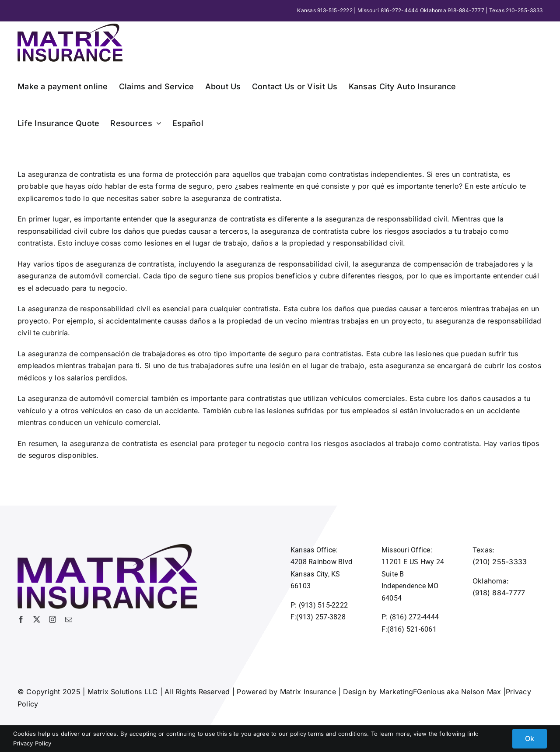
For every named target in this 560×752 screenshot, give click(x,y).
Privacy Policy (32, 743)
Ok (530, 738)
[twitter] (37, 619)
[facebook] (21, 619)
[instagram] (52, 619)
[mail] (69, 619)
